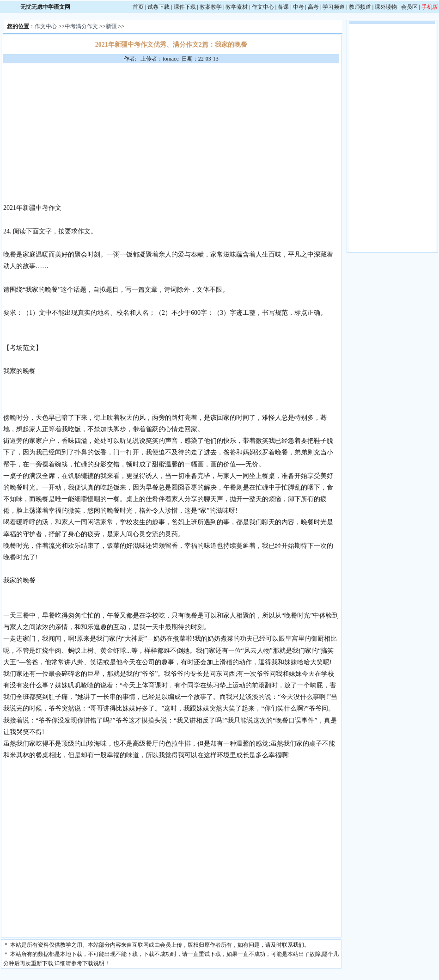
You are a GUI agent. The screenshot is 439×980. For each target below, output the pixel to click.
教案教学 (211, 7)
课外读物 (386, 7)
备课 (283, 7)
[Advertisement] (171, 133)
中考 (299, 7)
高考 (313, 7)
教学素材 (237, 7)
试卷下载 (159, 7)
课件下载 (185, 7)
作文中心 (263, 7)
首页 (138, 7)
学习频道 (334, 7)
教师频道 (360, 7)
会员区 (409, 7)
